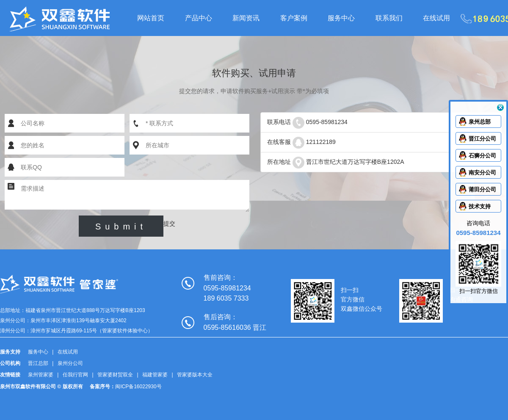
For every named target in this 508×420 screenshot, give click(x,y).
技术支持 (480, 206)
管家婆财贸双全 (115, 375)
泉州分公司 (70, 363)
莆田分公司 (482, 189)
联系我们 (389, 18)
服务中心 (341, 18)
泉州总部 (480, 122)
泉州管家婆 (41, 375)
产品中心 (199, 18)
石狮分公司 (482, 156)
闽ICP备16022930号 (138, 387)
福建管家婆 (155, 375)
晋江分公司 (482, 139)
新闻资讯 (246, 18)
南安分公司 (482, 173)
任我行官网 (75, 375)
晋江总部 (38, 363)
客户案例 (294, 18)
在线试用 (436, 18)
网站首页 (151, 18)
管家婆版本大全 (195, 375)
